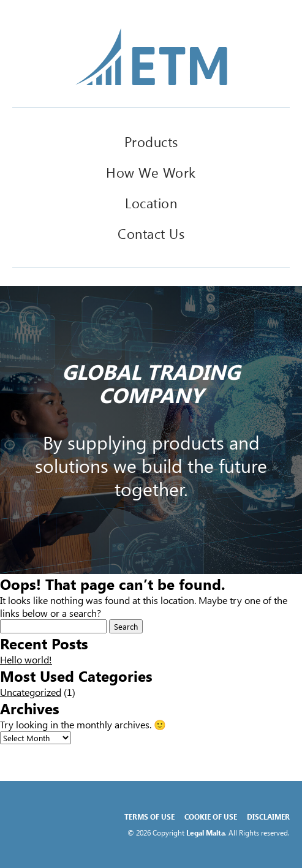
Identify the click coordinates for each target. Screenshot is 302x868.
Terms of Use (149, 817)
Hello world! (26, 659)
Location (151, 203)
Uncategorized (31, 692)
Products (151, 142)
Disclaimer (268, 817)
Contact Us (151, 233)
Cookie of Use (211, 817)
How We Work (151, 172)
